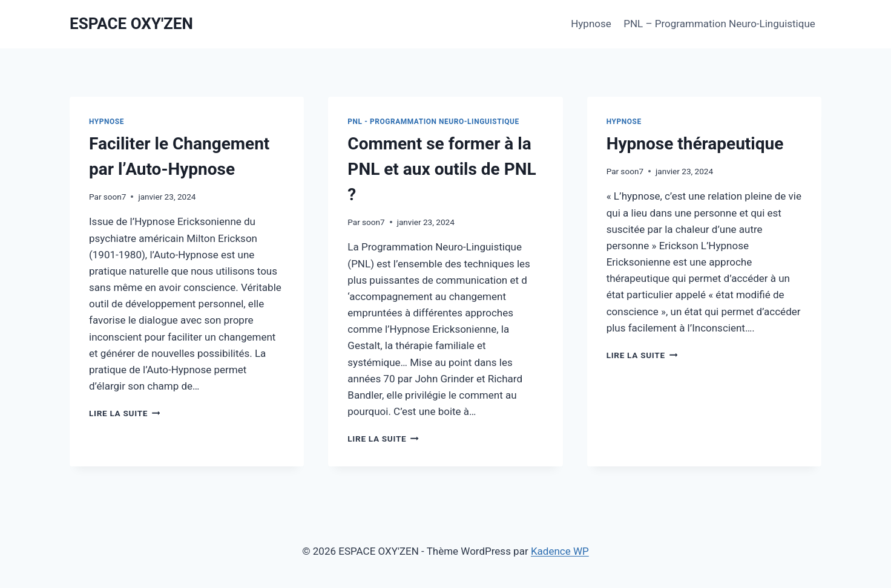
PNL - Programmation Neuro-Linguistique (433, 122)
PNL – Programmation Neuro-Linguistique (719, 24)
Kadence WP (560, 551)
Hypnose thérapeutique (695, 144)
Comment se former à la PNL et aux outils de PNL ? (442, 169)
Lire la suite (124, 413)
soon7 (115, 197)
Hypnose (591, 24)
